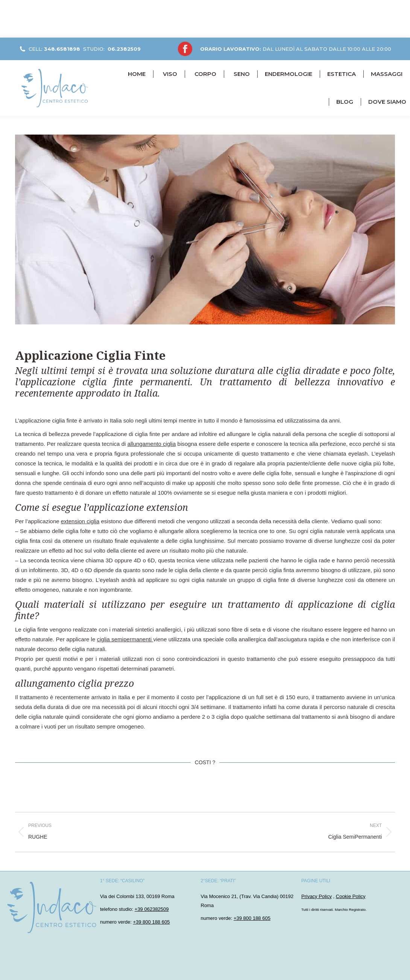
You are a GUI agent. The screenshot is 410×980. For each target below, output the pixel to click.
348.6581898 (62, 49)
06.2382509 (124, 49)
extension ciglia (80, 521)
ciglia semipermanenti (125, 639)
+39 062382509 (152, 909)
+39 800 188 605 (151, 922)
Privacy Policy (317, 896)
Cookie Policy (351, 896)
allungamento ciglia (152, 444)
